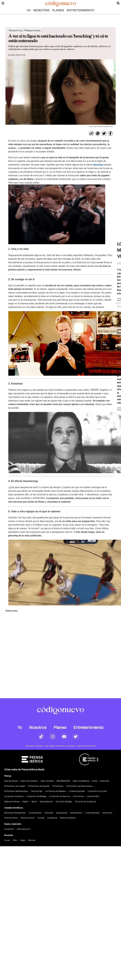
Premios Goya (11, 818)
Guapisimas (62, 813)
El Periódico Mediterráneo (16, 791)
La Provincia (78, 796)
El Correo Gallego (64, 802)
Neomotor (107, 813)
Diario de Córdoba (29, 781)
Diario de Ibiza (47, 781)
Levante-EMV (93, 796)
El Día (95, 781)
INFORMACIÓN (63, 781)
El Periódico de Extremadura (80, 786)
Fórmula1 (49, 813)
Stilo (15, 840)
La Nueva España (77, 791)
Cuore (7, 840)
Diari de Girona (11, 781)
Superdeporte (46, 802)
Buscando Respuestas (15, 813)
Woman (32, 840)
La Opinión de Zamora (60, 796)
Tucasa (41, 818)
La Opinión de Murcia (14, 796)
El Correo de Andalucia (85, 802)
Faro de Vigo (37, 791)
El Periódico (58, 786)
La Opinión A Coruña (97, 791)
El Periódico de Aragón (15, 786)
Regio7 (25, 802)
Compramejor (35, 813)
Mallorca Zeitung (12, 802)
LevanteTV (9, 829)
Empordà (104, 781)
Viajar (23, 840)
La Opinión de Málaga (36, 796)
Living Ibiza (52, 818)
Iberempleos (76, 813)
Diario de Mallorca (81, 781)
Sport (34, 802)
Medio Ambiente (68, 818)
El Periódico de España (39, 786)
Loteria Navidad (92, 813)
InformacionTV (24, 829)
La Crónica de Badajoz (56, 791)
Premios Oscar (27, 818)
